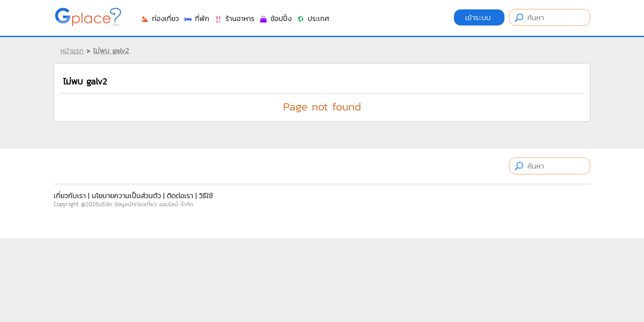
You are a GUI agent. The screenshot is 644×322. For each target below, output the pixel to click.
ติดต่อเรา (180, 195)
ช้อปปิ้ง (275, 18)
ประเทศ (313, 18)
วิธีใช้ (206, 195)
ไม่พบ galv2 (111, 51)
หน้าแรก (72, 51)
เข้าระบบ (479, 17)
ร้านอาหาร (234, 18)
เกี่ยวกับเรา (70, 195)
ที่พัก (196, 18)
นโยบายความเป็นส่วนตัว (126, 195)
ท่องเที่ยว (160, 18)
